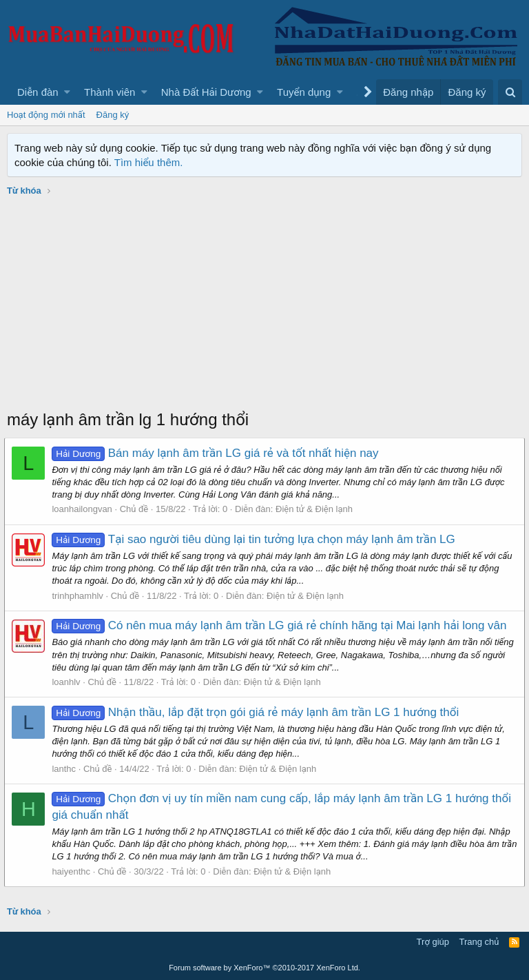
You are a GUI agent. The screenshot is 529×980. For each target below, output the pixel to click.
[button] (67, 92)
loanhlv (69, 682)
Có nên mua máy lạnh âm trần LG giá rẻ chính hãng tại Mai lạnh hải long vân (282, 625)
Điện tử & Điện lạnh (317, 509)
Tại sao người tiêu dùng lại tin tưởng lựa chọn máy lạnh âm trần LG (256, 539)
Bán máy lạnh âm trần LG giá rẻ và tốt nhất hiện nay (218, 453)
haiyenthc (74, 871)
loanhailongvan (84, 509)
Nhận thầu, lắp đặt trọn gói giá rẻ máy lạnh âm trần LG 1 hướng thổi (258, 712)
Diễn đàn (38, 92)
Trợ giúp (433, 942)
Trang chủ (479, 942)
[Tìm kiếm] (510, 92)
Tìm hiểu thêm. (149, 162)
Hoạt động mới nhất (46, 115)
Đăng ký (113, 115)
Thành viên (110, 92)
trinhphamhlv (80, 596)
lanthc (66, 769)
